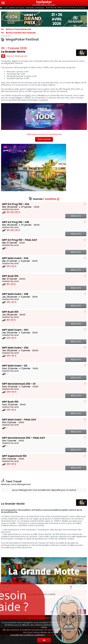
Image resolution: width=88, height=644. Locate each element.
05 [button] (84, 586)
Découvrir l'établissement (14, 56)
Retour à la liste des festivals (21, 33)
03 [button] (78, 586)
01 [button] (71, 586)
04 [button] (81, 586)
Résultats (76, 216)
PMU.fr (15, 61)
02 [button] (74, 586)
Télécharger (44, 139)
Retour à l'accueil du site (19, 29)
